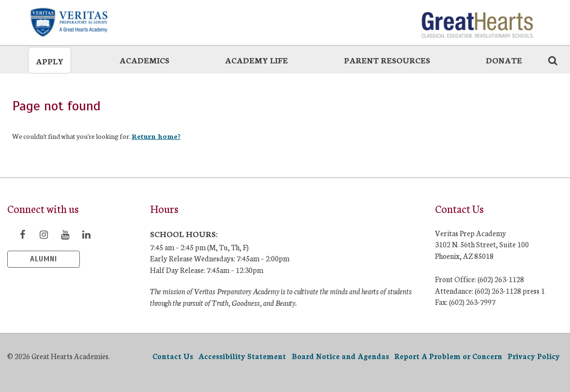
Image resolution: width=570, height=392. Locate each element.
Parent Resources (387, 60)
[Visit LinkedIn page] (86, 234)
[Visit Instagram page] (44, 234)
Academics (144, 60)
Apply (50, 61)
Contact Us (173, 356)
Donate (504, 60)
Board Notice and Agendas (340, 356)
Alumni (44, 259)
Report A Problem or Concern (448, 356)
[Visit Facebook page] (22, 234)
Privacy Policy (534, 356)
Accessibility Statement (242, 356)
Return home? (156, 136)
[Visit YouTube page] (65, 234)
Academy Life (256, 60)
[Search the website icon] (553, 60)
